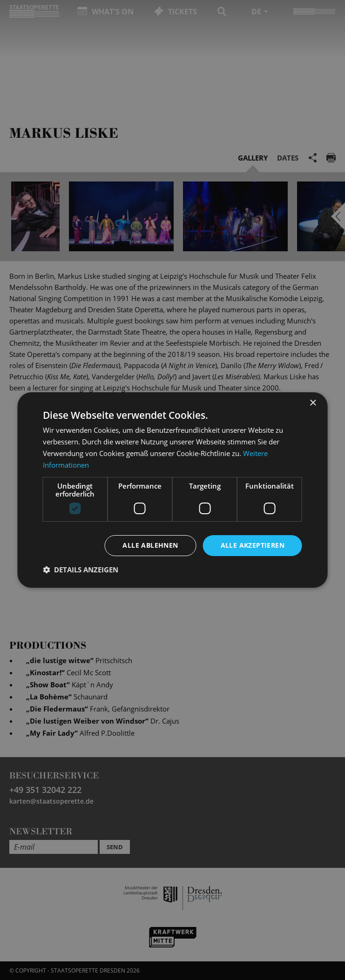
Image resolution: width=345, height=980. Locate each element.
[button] (81, 570)
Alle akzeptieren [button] (253, 545)
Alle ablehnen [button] (150, 545)
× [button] (313, 403)
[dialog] (172, 490)
